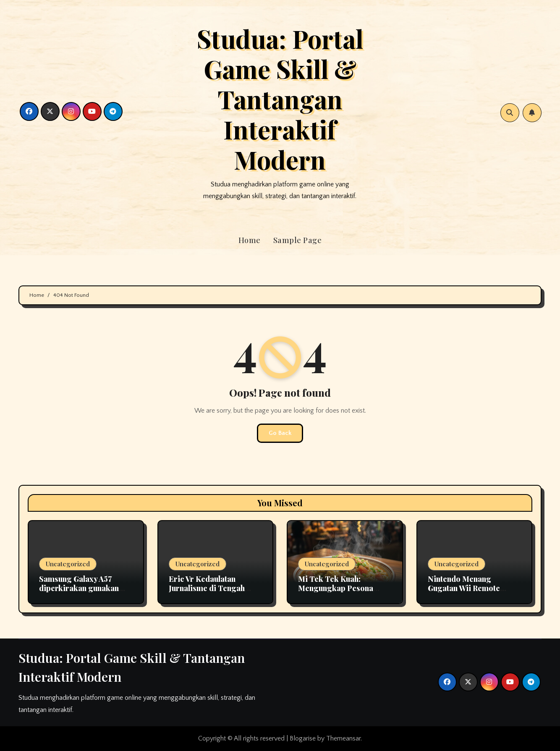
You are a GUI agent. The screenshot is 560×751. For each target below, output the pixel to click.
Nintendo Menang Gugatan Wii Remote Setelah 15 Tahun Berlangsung (464, 593)
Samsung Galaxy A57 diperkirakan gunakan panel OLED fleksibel (79, 588)
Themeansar (343, 738)
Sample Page (298, 240)
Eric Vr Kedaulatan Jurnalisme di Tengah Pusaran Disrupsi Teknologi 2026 (207, 593)
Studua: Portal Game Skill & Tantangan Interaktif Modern (280, 99)
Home (250, 240)
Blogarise (303, 738)
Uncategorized (68, 564)
